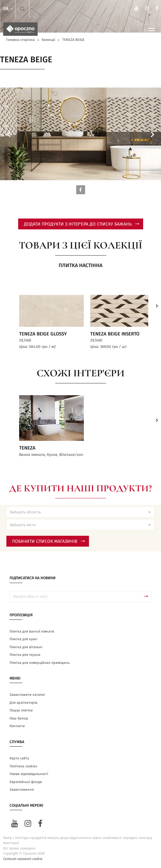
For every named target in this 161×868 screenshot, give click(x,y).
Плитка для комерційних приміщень (40, 663)
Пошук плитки (21, 710)
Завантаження (22, 790)
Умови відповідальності (29, 774)
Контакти (17, 726)
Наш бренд (19, 718)
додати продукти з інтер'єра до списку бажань (81, 224)
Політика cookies (23, 766)
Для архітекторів (23, 703)
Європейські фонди (26, 782)
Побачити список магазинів (48, 542)
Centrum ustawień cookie (23, 859)
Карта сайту (19, 758)
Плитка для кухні (23, 639)
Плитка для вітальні (26, 647)
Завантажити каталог (27, 695)
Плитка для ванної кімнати (32, 631)
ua (8, 9)
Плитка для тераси (25, 655)
